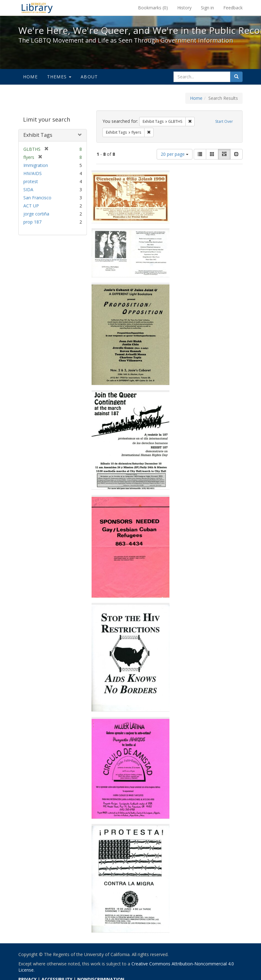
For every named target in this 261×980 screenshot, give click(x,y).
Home (30, 77)
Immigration (36, 165)
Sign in (207, 8)
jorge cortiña (36, 214)
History (184, 8)
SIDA (28, 190)
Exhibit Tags (38, 135)
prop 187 (32, 222)
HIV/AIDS (33, 173)
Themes (59, 77)
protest (31, 181)
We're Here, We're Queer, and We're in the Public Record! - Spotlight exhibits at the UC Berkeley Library (37, 8)
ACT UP (31, 206)
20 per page (175, 154)
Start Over (224, 121)
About (89, 77)
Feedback (233, 8)
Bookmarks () (153, 8)
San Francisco (37, 198)
